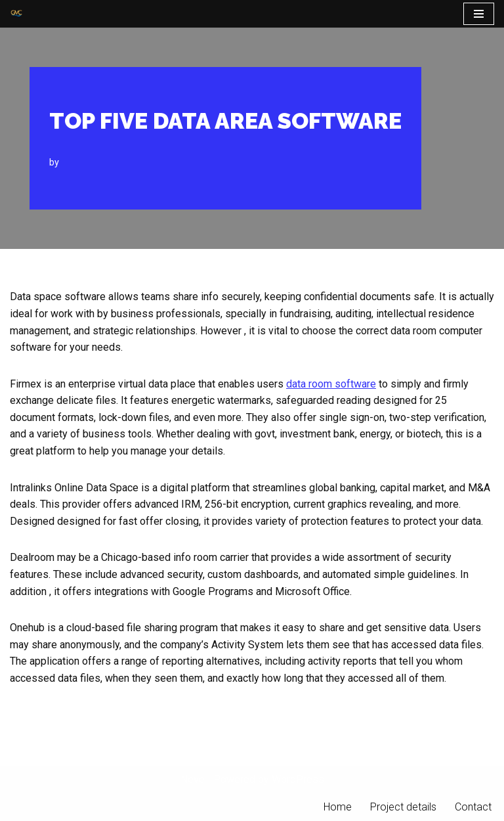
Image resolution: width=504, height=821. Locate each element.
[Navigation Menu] (479, 14)
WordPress (298, 779)
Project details (403, 807)
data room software (331, 384)
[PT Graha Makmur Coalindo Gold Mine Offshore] (16, 14)
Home (338, 807)
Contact (473, 807)
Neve (193, 779)
